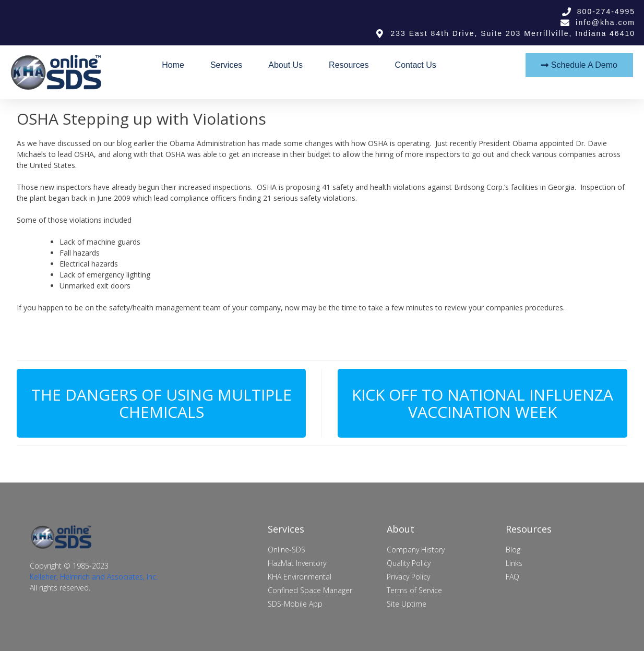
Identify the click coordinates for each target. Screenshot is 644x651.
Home (173, 65)
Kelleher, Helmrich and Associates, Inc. (94, 577)
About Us (285, 65)
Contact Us (416, 65)
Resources (349, 65)
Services (226, 65)
